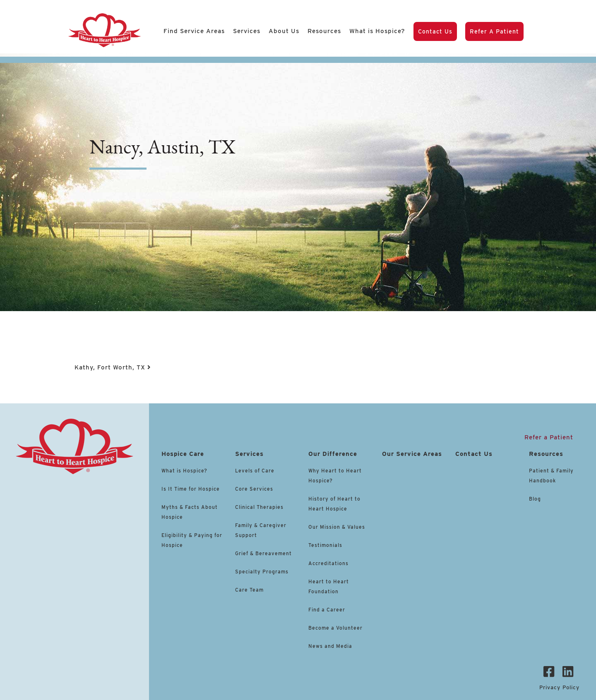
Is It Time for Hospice (191, 489)
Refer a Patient (494, 31)
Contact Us (435, 31)
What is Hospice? (377, 31)
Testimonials (325, 545)
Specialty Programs (262, 572)
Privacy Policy (559, 687)
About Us (284, 31)
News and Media (330, 646)
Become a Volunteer (335, 628)
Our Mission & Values (337, 527)
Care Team (249, 590)
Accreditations (328, 563)
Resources (324, 31)
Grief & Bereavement (263, 553)
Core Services (254, 489)
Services (247, 31)
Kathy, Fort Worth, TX (113, 367)
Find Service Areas (194, 31)
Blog (535, 499)
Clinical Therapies (259, 507)
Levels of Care (256, 471)
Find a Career (327, 610)
